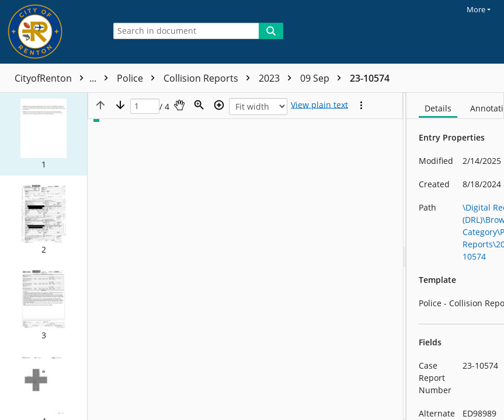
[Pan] (179, 105)
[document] (455, 256)
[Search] (271, 31)
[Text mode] (319, 105)
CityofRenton (64, 78)
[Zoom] (199, 105)
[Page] (145, 106)
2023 (278, 78)
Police (139, 78)
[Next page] (120, 105)
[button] (44, 134)
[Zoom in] (219, 105)
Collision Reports (210, 78)
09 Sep (324, 78)
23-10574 (370, 78)
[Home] (50, 32)
